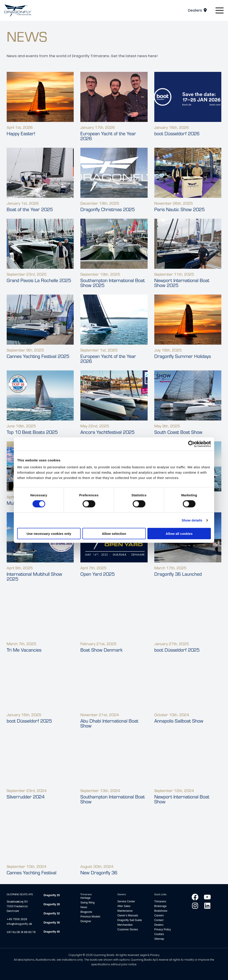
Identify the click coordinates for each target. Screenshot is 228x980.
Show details (192, 520)
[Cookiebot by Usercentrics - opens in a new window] (191, 444)
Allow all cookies (179, 534)
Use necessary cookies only (49, 534)
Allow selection (114, 534)
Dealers (195, 10)
